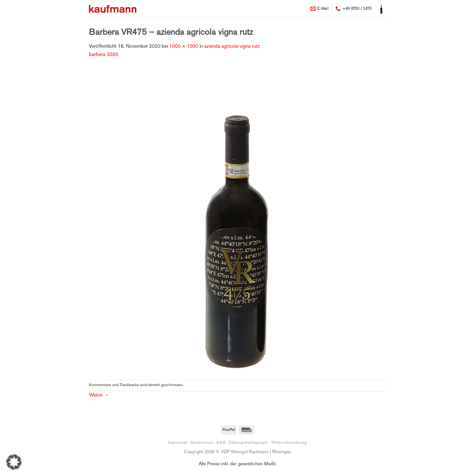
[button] (381, 9)
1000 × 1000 (184, 47)
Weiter (99, 395)
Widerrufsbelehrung (289, 443)
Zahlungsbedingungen (248, 443)
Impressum (178, 443)
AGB (221, 443)
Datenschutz (202, 443)
